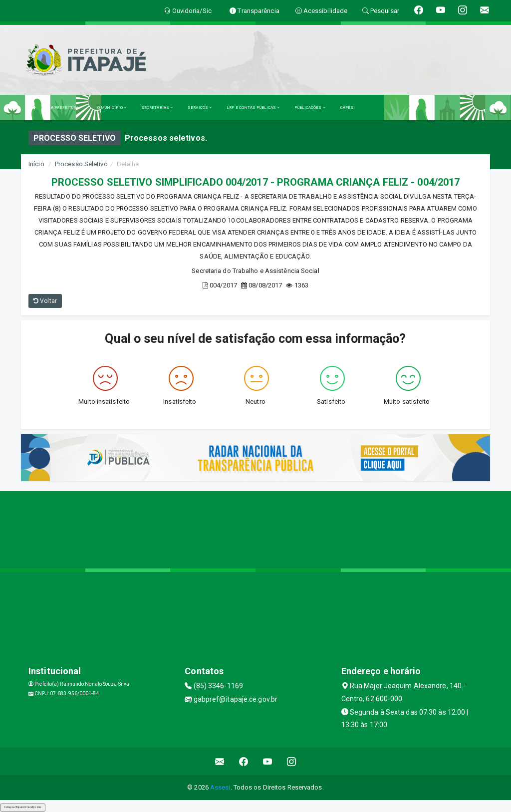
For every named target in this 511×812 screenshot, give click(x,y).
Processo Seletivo (81, 164)
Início (36, 164)
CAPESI (348, 108)
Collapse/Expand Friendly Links (23, 807)
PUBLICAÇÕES (310, 108)
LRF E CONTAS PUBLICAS (253, 108)
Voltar (45, 301)
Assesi (220, 787)
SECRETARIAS (157, 108)
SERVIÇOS (200, 108)
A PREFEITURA (66, 108)
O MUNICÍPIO (112, 108)
